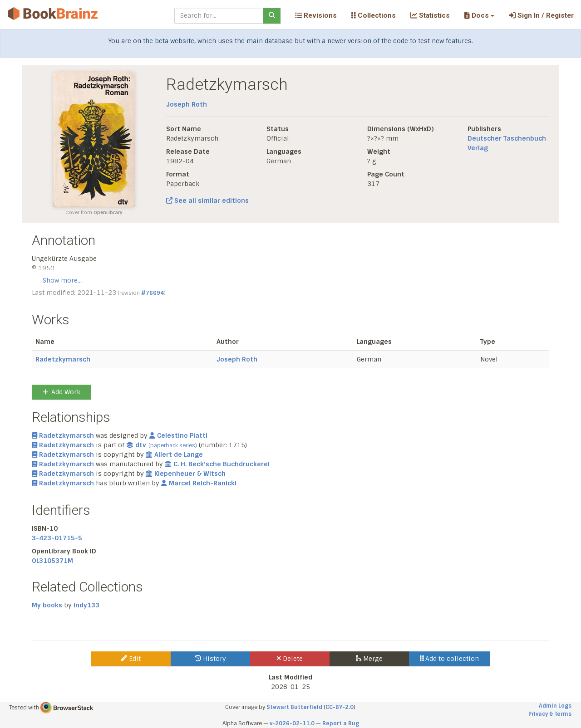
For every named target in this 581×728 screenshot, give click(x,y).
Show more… (62, 280)
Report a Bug (341, 723)
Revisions (316, 15)
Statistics (430, 15)
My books (47, 605)
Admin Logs (555, 706)
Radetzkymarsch (63, 359)
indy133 (86, 605)
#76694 (153, 293)
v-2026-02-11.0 (292, 723)
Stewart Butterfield (294, 707)
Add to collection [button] (450, 659)
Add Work (62, 392)
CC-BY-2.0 (340, 707)
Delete (290, 659)
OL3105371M (52, 561)
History (210, 659)
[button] (479, 15)
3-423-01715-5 (57, 538)
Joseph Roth (187, 104)
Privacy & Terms (550, 714)
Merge (369, 659)
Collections (374, 15)
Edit (131, 659)
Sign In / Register (541, 15)
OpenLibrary (108, 213)
